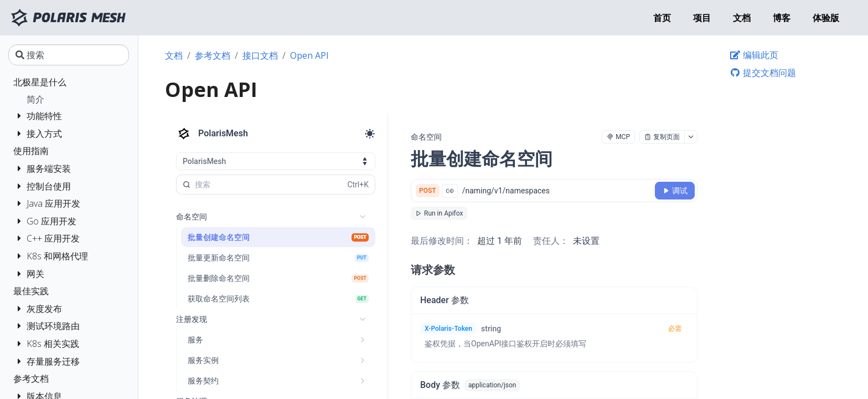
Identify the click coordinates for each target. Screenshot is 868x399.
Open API (309, 55)
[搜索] (69, 55)
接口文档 (260, 55)
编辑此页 (754, 55)
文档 (174, 55)
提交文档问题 (763, 73)
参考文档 (213, 55)
